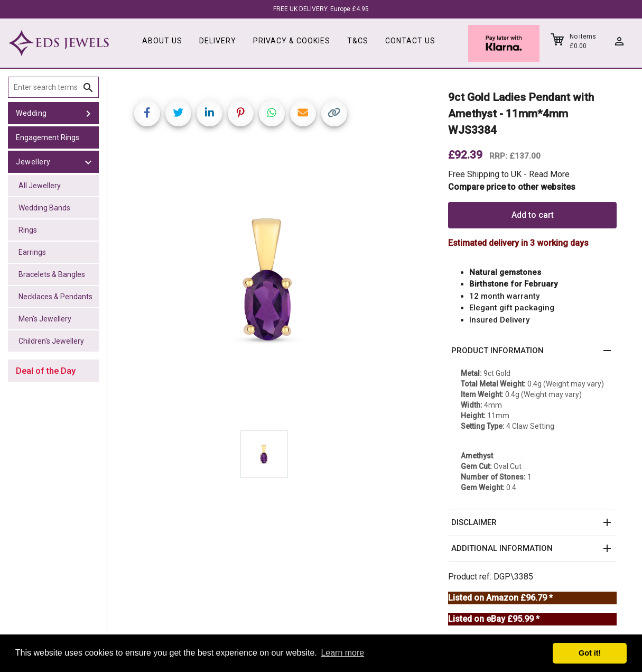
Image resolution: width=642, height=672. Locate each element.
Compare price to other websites (512, 187)
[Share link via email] (303, 113)
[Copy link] (334, 113)
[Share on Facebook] (147, 113)
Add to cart (533, 215)
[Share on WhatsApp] (272, 113)
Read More (549, 174)
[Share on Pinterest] (241, 113)
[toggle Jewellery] (88, 162)
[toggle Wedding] (88, 113)
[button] (532, 351)
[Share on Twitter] (178, 113)
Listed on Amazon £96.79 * (500, 598)
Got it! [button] (590, 653)
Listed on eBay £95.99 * (494, 619)
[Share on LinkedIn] (210, 113)
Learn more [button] (342, 653)
